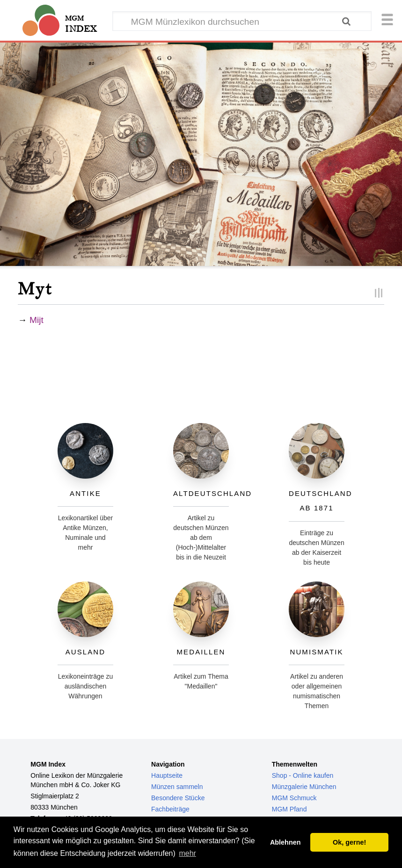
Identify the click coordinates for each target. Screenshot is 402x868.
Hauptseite (167, 775)
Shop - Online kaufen (303, 775)
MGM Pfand (289, 809)
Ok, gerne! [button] (349, 842)
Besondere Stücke (178, 798)
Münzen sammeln (177, 787)
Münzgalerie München (304, 787)
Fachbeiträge (170, 809)
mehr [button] (187, 853)
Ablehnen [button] (285, 842)
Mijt (37, 320)
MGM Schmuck (294, 798)
